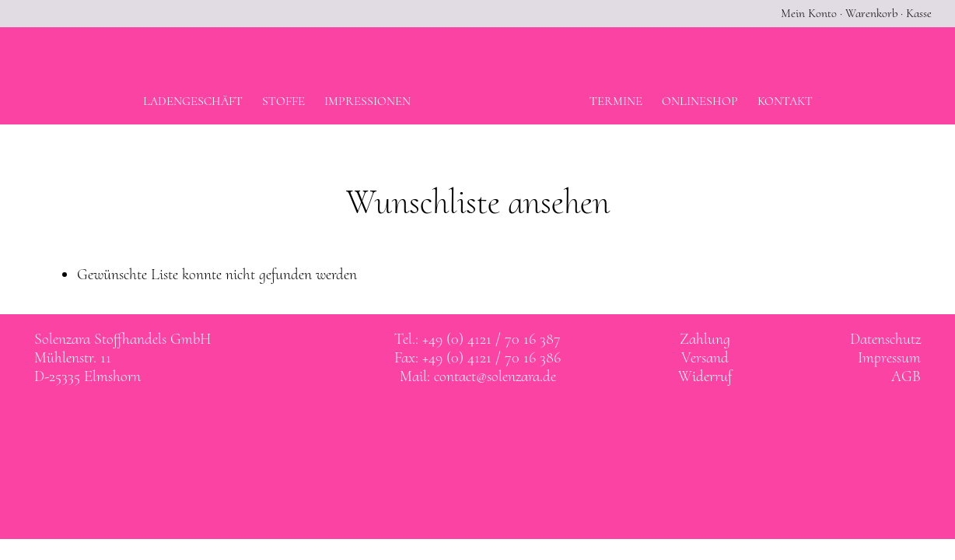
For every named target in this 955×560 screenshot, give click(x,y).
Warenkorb (871, 13)
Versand (705, 358)
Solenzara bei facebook (462, 422)
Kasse (919, 13)
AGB (906, 376)
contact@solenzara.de (495, 376)
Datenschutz (885, 339)
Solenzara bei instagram (494, 422)
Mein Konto (809, 13)
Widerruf (705, 376)
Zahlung (705, 339)
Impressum (889, 358)
